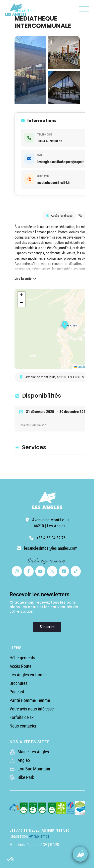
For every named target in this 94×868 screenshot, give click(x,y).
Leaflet (80, 367)
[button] (11, 859)
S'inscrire (47, 627)
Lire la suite (26, 278)
